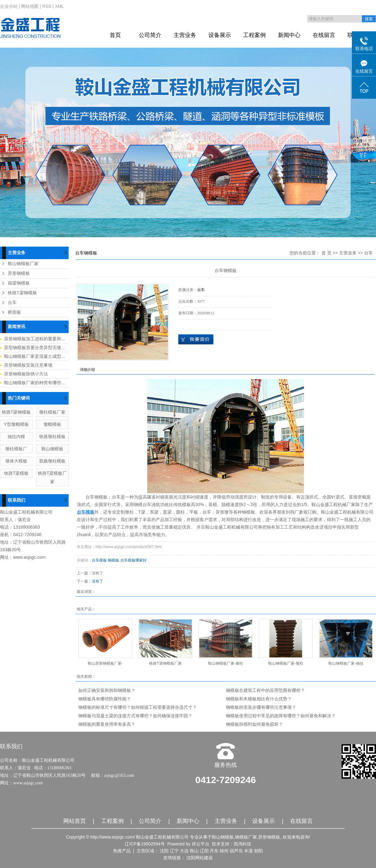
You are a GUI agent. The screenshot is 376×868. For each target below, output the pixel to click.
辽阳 (204, 851)
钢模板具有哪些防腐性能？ (105, 699)
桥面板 (14, 312)
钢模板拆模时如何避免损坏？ (254, 724)
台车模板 (99, 560)
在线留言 (324, 35)
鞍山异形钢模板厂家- (105, 663)
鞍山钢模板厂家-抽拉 (346, 663)
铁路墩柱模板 (52, 437)
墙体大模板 (16, 461)
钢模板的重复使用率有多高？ (107, 724)
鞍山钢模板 (52, 449)
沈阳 (164, 851)
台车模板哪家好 (133, 560)
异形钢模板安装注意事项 (28, 365)
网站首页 (75, 821)
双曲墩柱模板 (52, 461)
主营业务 (185, 35)
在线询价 (196, 339)
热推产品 (122, 851)
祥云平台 (201, 844)
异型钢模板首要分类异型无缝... (34, 348)
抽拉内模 (16, 437)
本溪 (248, 851)
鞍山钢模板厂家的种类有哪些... (34, 383)
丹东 (214, 851)
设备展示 (220, 35)
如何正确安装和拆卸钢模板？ (107, 690)
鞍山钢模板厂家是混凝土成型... (34, 356)
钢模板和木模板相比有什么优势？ (259, 699)
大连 (184, 851)
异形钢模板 (19, 273)
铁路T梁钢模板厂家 (165, 663)
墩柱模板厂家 (52, 412)
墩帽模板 (52, 424)
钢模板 (113, 560)
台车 (12, 303)
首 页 (326, 253)
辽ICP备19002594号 (145, 844)
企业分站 (9, 6)
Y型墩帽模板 (16, 424)
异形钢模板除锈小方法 (26, 374)
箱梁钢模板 (19, 283)
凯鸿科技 (243, 844)
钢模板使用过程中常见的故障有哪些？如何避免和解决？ (281, 716)
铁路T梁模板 (16, 473)
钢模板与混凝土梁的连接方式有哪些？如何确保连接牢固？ (135, 716)
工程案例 (254, 35)
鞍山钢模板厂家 (23, 264)
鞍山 (194, 851)
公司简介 (150, 35)
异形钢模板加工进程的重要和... (34, 339)
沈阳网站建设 (200, 858)
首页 (115, 35)
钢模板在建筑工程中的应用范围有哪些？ (265, 690)
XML (59, 6)
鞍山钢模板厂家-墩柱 (226, 663)
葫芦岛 (236, 851)
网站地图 (30, 6)
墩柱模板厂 (16, 449)
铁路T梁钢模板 (22, 293)
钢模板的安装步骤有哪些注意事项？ (261, 707)
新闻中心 (289, 35)
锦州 (224, 851)
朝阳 (258, 851)
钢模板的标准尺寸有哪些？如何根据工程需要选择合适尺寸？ (138, 707)
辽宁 (174, 851)
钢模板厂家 (246, 837)
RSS (47, 6)
